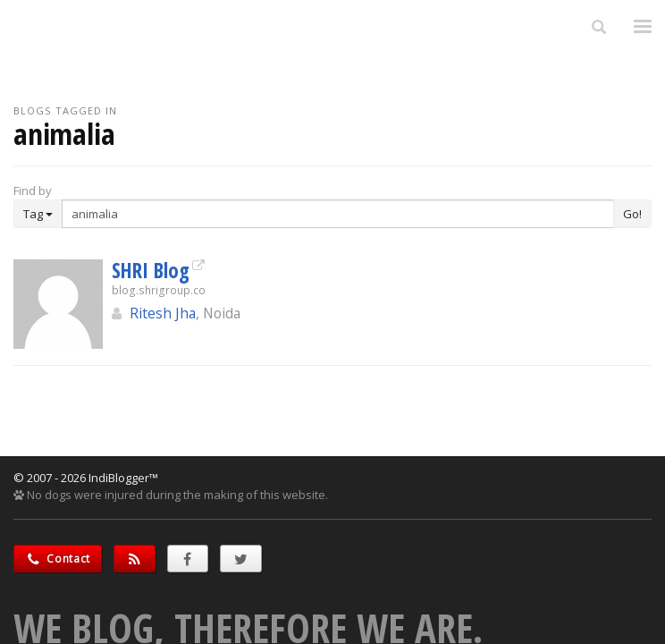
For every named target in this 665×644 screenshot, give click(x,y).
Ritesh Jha (163, 313)
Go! (632, 214)
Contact (58, 559)
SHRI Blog (151, 270)
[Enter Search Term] (338, 214)
